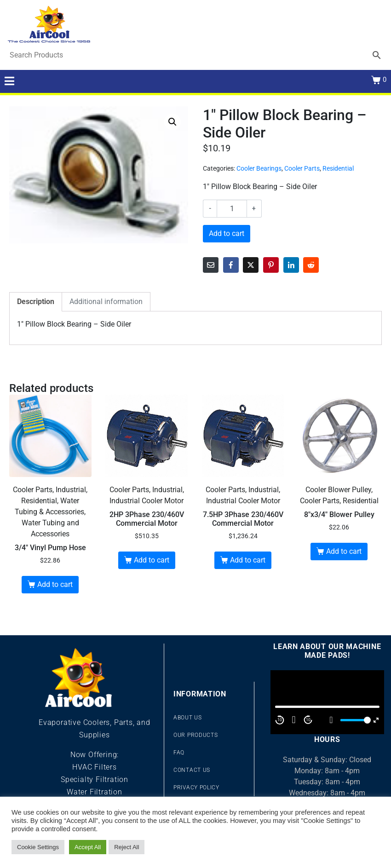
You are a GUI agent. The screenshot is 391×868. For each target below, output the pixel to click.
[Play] (294, 720)
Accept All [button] (88, 847)
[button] (172, 122)
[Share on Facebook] (231, 265)
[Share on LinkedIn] (291, 265)
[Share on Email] (211, 265)
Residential (338, 168)
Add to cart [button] (55, 584)
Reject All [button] (126, 847)
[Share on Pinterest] (271, 265)
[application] (328, 702)
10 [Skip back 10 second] (280, 720)
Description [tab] (36, 302)
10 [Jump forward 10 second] (308, 720)
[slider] (354, 720)
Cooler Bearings (259, 168)
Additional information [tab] (106, 302)
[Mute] (331, 720)
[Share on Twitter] (251, 265)
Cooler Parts (302, 168)
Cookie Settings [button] (38, 847)
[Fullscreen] (376, 720)
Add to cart (227, 233)
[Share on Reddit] (311, 265)
